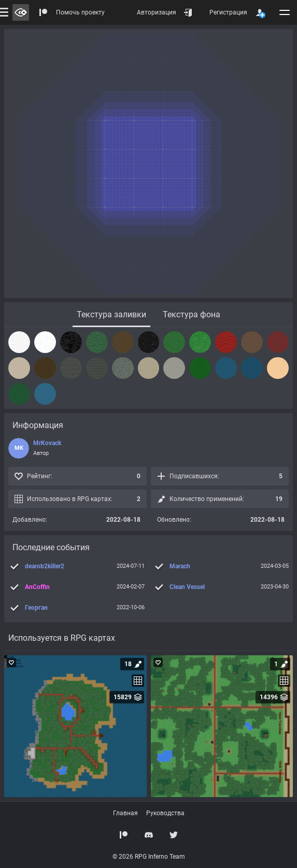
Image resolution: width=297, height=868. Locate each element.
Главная (125, 813)
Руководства (165, 813)
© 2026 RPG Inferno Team (149, 857)
